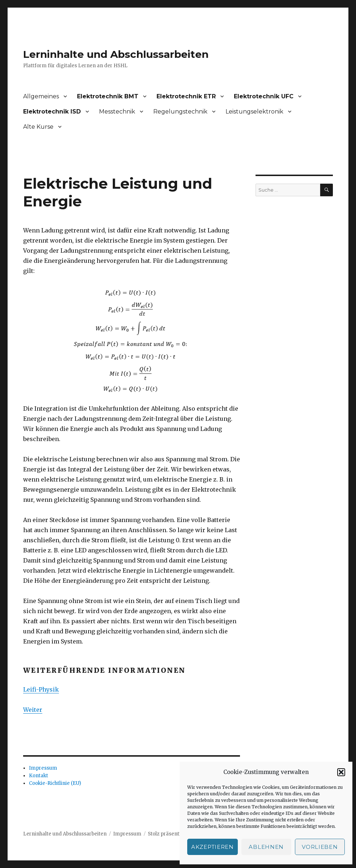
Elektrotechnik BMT (108, 96)
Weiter (33, 710)
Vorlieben (320, 847)
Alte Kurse (38, 127)
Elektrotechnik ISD (52, 112)
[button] (341, 772)
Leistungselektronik (254, 112)
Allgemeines (41, 96)
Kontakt (38, 776)
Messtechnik (117, 112)
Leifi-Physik (41, 689)
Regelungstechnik (180, 112)
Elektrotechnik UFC (264, 96)
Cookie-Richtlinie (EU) (55, 783)
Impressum (43, 768)
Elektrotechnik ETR (186, 96)
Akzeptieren (213, 847)
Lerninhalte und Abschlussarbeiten (116, 54)
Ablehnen (266, 847)
